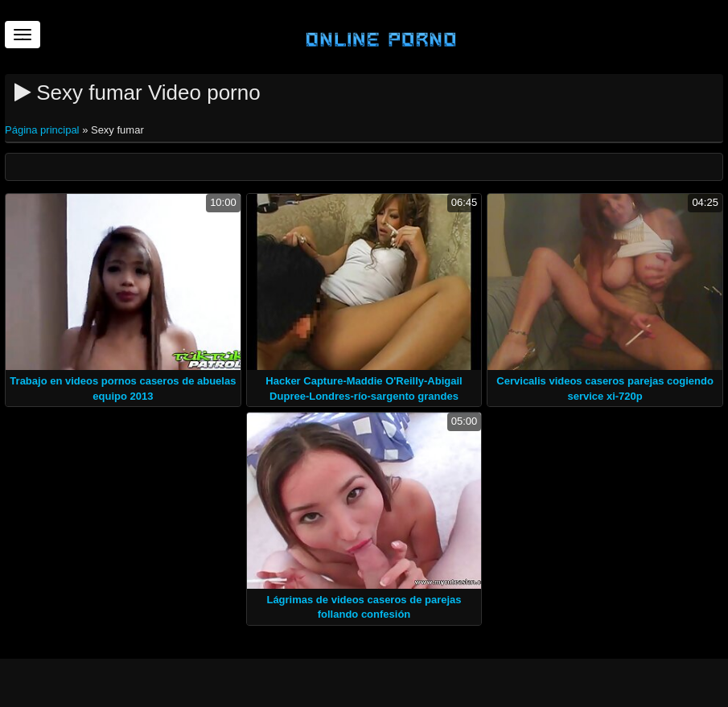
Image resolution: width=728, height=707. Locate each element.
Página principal (43, 130)
